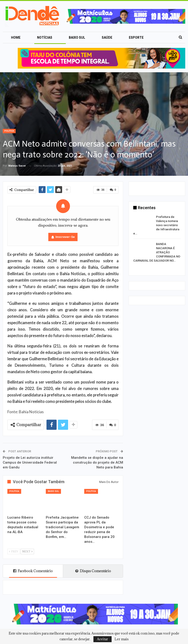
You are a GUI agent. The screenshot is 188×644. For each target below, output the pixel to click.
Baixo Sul (77, 38)
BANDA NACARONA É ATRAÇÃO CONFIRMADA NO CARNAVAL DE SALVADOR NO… (157, 252)
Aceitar (103, 639)
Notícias (45, 38)
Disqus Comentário (93, 571)
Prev (14, 551)
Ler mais (122, 639)
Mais (133, 38)
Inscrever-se (65, 237)
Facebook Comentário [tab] (33, 571)
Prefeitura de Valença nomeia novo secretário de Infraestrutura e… (156, 225)
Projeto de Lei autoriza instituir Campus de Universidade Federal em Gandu (30, 462)
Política (9, 131)
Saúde (107, 38)
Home (16, 38)
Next (27, 551)
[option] (157, 240)
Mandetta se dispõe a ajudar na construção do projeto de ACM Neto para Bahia (97, 462)
